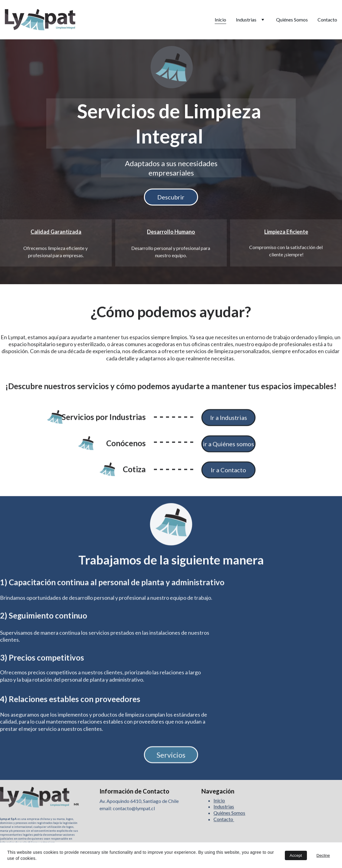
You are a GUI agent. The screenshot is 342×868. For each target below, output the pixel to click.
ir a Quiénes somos (228, 446)
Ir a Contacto (228, 472)
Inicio (220, 20)
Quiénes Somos (292, 20)
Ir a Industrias (229, 419)
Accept (296, 855)
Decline (323, 855)
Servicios (171, 756)
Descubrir (171, 197)
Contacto (327, 20)
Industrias (246, 20)
